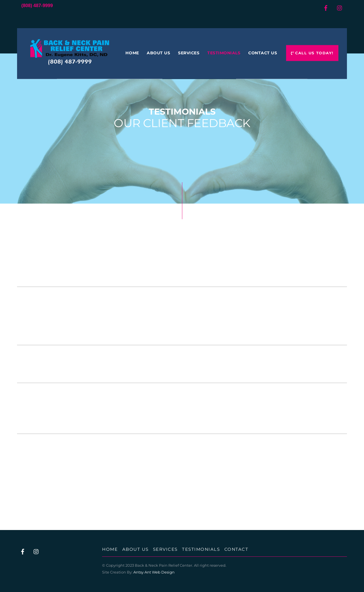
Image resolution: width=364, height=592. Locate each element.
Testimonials (224, 53)
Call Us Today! (312, 53)
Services (189, 53)
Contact (236, 549)
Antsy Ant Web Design (154, 572)
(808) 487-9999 (37, 5)
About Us (158, 53)
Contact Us (263, 53)
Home (132, 53)
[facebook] (326, 7)
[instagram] (340, 7)
